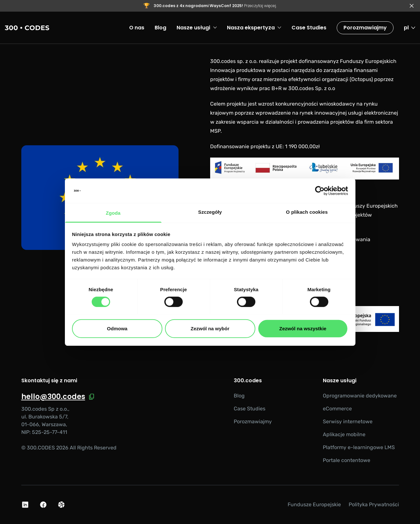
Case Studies (250, 409)
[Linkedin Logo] (25, 505)
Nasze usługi (340, 381)
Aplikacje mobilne (344, 434)
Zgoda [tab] (113, 213)
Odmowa (117, 329)
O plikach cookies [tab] (307, 212)
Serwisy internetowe (348, 421)
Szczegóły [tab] (210, 212)
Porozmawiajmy (365, 28)
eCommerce (337, 409)
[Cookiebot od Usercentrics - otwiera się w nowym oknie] (320, 191)
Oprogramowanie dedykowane (360, 396)
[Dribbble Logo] (61, 505)
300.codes (248, 381)
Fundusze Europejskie (314, 504)
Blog (239, 396)
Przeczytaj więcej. (215, 6)
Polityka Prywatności (374, 504)
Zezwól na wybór (210, 329)
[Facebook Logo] (43, 505)
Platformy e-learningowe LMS (359, 447)
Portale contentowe (347, 460)
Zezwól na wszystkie (303, 329)
